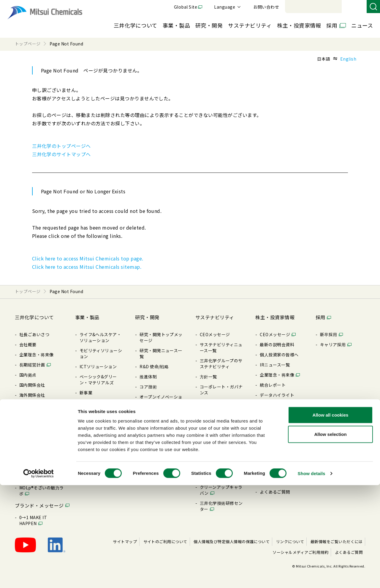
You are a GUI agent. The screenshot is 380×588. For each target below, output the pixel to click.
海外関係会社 (32, 395)
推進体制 (148, 377)
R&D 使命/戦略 (154, 366)
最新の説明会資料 (277, 344)
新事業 (86, 393)
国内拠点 (28, 375)
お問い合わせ (348, 7)
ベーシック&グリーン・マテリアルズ (98, 380)
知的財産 (148, 433)
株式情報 (268, 425)
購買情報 (28, 431)
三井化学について (136, 25)
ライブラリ (30, 441)
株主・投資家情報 (299, 25)
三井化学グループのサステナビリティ (221, 363)
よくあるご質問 (275, 492)
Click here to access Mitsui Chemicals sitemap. (87, 267)
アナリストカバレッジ (281, 456)
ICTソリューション (98, 366)
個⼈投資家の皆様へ (279, 355)
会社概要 (28, 344)
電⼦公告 (268, 435)
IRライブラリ (273, 405)
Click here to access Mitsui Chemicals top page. (88, 258)
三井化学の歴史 (34, 478)
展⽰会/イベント (95, 433)
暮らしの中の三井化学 (161, 443)
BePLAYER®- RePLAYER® (213, 474)
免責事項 (268, 482)
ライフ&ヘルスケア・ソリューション (100, 337)
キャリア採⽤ (333, 344)
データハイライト (277, 395)
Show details (312, 576)
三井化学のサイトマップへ (61, 154)
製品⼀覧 (88, 423)
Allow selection (330, 537)
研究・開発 (209, 25)
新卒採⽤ (329, 334)
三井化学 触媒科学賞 (159, 423)
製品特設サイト (95, 413)
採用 (332, 25)
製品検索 (88, 403)
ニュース (362, 25)
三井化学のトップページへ (61, 146)
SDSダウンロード (96, 443)
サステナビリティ (250, 25)
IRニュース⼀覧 (275, 365)
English (348, 59)
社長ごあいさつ (34, 334)
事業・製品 (176, 25)
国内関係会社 (32, 385)
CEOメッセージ (215, 334)
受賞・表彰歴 (152, 413)
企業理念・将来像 (37, 355)
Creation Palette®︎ (38, 467)
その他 (206, 461)
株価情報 (268, 445)
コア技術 (148, 387)
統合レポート (273, 385)
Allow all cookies (331, 518)
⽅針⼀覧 (28, 421)
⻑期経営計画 (32, 365)
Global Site (267, 7)
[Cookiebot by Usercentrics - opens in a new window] (38, 576)
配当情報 (268, 415)
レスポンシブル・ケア (221, 419)
